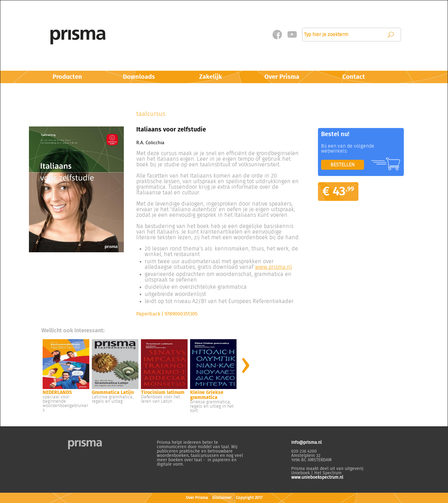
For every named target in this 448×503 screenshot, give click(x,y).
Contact (354, 77)
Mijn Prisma (249, 34)
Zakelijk (210, 77)
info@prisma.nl (306, 443)
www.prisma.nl (273, 267)
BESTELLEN (343, 165)
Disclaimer (222, 498)
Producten (67, 77)
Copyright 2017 (249, 498)
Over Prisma (282, 77)
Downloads (139, 77)
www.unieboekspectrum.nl (317, 477)
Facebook (277, 35)
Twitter (292, 35)
